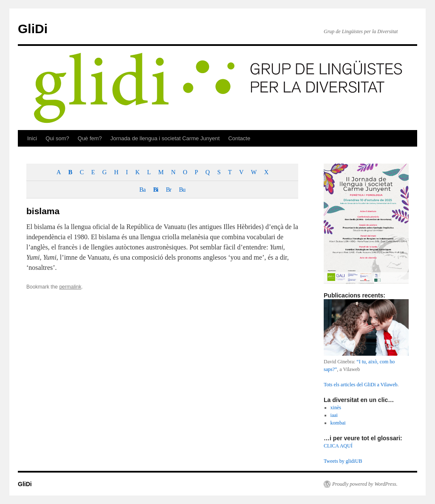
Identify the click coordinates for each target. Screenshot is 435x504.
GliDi (33, 29)
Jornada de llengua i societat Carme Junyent (165, 138)
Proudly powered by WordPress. (365, 484)
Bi (155, 190)
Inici (32, 138)
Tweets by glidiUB (343, 461)
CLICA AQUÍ (338, 446)
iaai (334, 415)
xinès (336, 408)
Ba (142, 190)
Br (168, 190)
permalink (70, 287)
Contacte (239, 138)
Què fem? (90, 138)
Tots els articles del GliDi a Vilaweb (361, 385)
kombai (338, 423)
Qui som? (57, 138)
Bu (182, 190)
